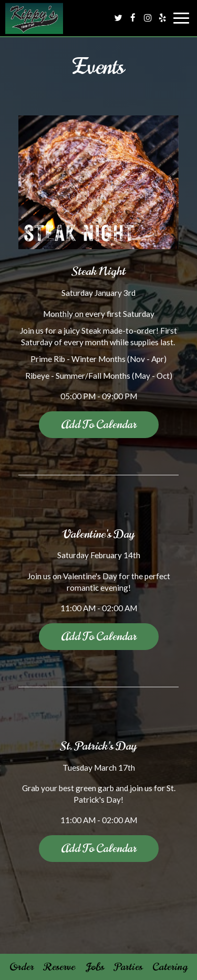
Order (22, 967)
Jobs (95, 967)
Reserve (59, 967)
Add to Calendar (99, 424)
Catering (170, 967)
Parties (128, 967)
